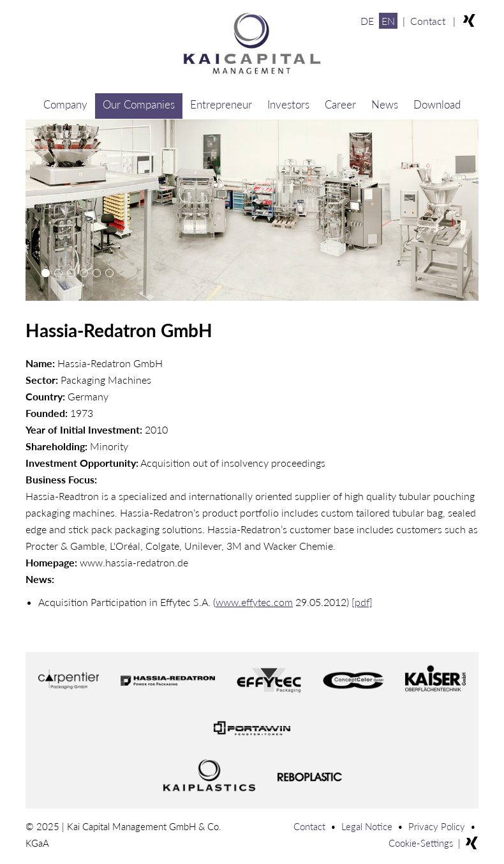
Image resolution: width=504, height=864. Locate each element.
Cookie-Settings (421, 843)
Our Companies (139, 104)
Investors (288, 104)
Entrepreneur (221, 104)
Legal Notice (367, 826)
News (385, 104)
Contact (428, 21)
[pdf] (362, 602)
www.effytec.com (254, 602)
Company (65, 104)
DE (367, 21)
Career (340, 104)
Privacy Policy (437, 826)
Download (437, 104)
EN (388, 21)
